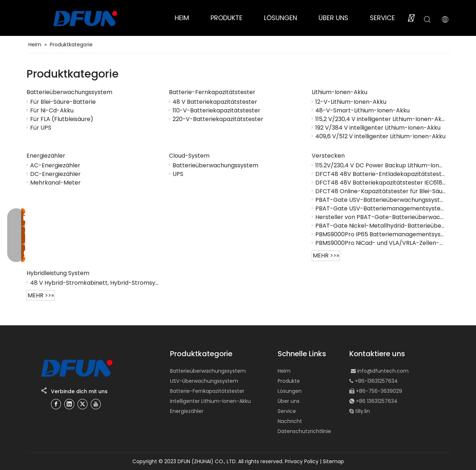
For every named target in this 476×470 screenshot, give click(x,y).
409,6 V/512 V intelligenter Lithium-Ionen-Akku (380, 136)
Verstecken (328, 156)
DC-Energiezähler (55, 174)
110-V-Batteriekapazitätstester (216, 110)
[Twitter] (83, 404)
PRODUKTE (227, 18)
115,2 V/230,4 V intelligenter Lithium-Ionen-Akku (381, 119)
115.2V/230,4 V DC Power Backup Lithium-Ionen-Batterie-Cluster (381, 165)
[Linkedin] (69, 404)
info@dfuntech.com (383, 371)
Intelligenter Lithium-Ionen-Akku (210, 401)
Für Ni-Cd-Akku (52, 110)
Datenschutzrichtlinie (304, 431)
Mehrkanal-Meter (55, 182)
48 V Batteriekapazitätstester (215, 102)
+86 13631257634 (377, 401)
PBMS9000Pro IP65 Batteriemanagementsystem (381, 234)
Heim (284, 371)
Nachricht (290, 421)
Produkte (289, 381)
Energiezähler (46, 156)
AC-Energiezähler (55, 165)
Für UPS (41, 127)
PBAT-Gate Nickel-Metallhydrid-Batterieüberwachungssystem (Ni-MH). (381, 225)
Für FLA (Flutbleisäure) (62, 119)
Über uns (289, 401)
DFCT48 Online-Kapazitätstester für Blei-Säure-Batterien (381, 191)
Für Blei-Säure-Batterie (63, 102)
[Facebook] (56, 404)
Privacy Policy (302, 461)
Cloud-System (189, 156)
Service (287, 411)
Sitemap (333, 461)
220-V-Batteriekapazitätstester (218, 119)
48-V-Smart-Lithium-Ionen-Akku (362, 110)
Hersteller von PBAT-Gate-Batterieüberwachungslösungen (381, 217)
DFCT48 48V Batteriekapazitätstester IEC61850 (381, 182)
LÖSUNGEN (281, 18)
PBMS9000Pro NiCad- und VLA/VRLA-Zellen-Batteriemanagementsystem (381, 243)
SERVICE (382, 18)
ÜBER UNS (333, 18)
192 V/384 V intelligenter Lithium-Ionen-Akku (378, 127)
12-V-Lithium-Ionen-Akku (351, 102)
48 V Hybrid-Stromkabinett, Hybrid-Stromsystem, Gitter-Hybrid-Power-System (95, 283)
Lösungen (290, 391)
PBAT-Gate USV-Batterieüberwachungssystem (381, 200)
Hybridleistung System (58, 273)
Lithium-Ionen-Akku (340, 92)
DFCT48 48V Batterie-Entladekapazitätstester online (381, 174)
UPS (178, 174)
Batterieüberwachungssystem (69, 92)
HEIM (182, 18)
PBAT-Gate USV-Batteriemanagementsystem (381, 208)
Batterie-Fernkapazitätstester (212, 92)
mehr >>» (326, 255)
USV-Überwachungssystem (204, 381)
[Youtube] (96, 404)
